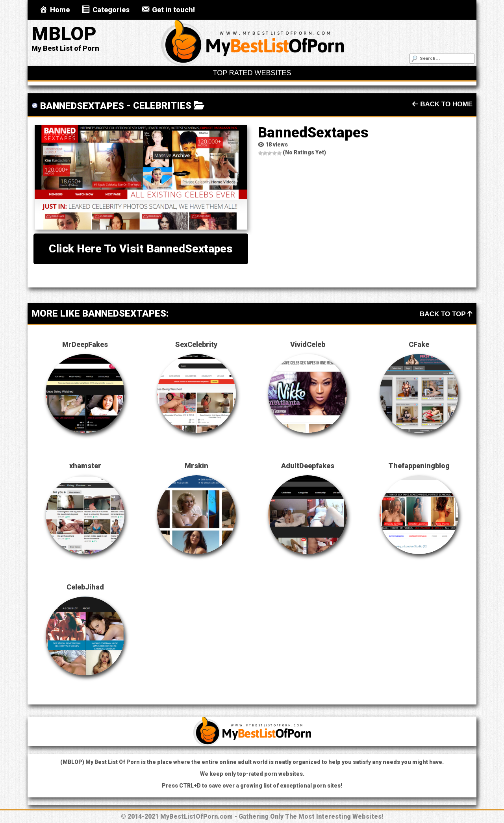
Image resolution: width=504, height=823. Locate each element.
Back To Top (446, 314)
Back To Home (442, 104)
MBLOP (64, 34)
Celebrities (162, 106)
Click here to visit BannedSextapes (141, 249)
